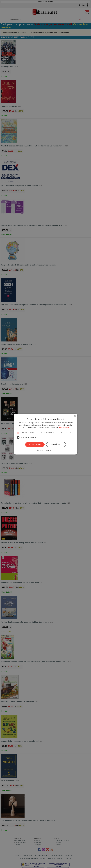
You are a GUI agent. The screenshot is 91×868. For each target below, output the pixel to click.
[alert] (45, 434)
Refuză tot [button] (56, 444)
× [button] (75, 416)
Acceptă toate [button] (35, 444)
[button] (45, 450)
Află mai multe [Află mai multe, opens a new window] (64, 427)
